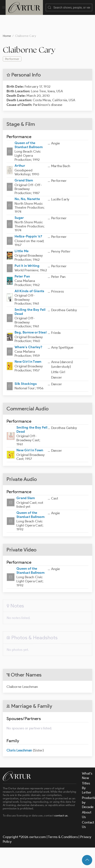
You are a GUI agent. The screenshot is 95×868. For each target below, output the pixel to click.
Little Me (22, 247)
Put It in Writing (27, 262)
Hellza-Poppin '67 (28, 233)
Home (7, 32)
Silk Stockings (26, 380)
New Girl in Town (28, 358)
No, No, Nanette (27, 195)
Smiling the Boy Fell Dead (30, 308)
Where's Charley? (28, 343)
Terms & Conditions (63, 833)
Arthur (20, 162)
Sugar (19, 214)
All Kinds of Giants (29, 287)
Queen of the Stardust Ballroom (29, 141)
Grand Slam (24, 177)
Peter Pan (22, 273)
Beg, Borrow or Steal (31, 329)
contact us (61, 812)
